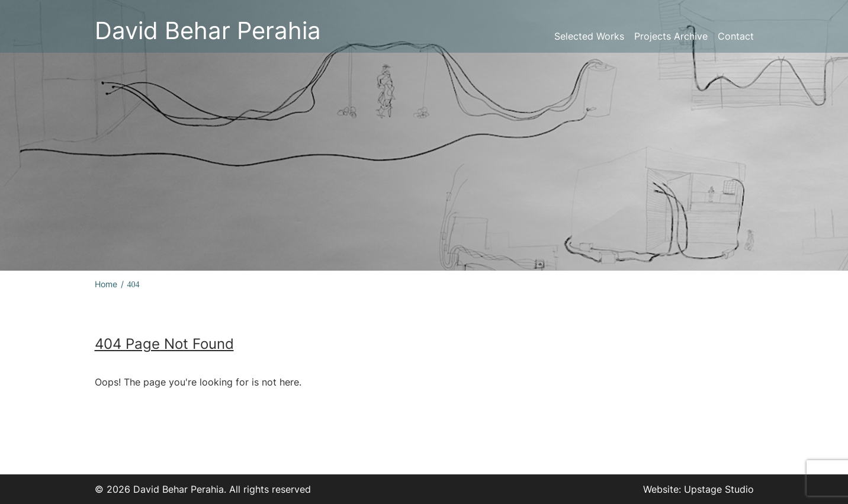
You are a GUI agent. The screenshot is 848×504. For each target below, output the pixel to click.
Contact (736, 36)
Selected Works (589, 36)
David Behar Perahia (208, 31)
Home (106, 284)
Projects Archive (671, 36)
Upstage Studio (719, 489)
